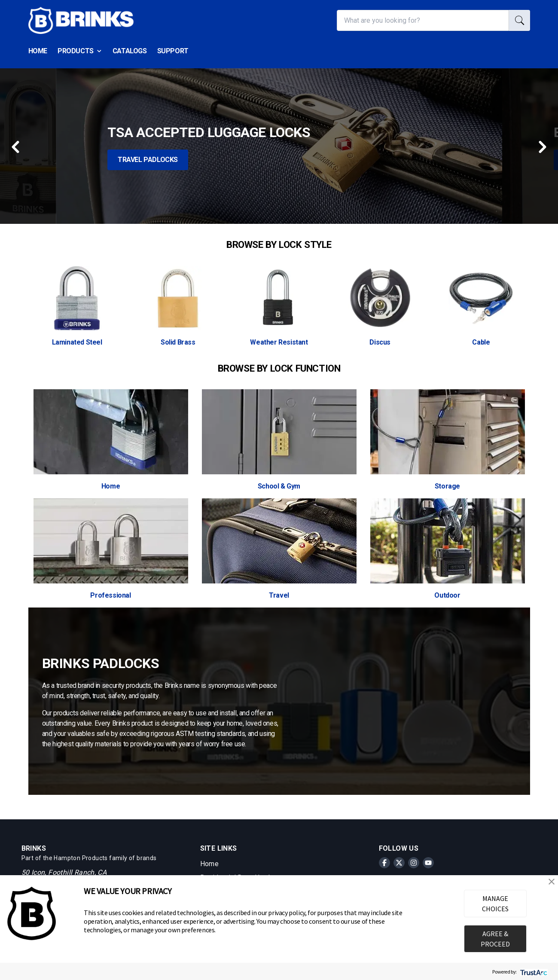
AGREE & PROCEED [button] (495, 939)
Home (38, 51)
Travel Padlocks (148, 160)
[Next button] (542, 148)
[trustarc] (533, 972)
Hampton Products (81, 858)
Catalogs (130, 51)
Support (173, 51)
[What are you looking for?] (423, 20)
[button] (552, 882)
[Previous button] (16, 146)
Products (80, 51)
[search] (520, 20)
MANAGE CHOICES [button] (495, 904)
